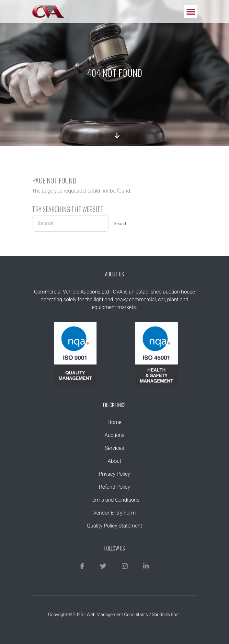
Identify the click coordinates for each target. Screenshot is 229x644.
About (115, 461)
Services (115, 448)
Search (121, 224)
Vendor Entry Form (115, 513)
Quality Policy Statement (115, 526)
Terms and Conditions (114, 500)
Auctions (115, 435)
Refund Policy (115, 487)
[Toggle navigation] (191, 12)
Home (115, 422)
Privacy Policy (114, 474)
